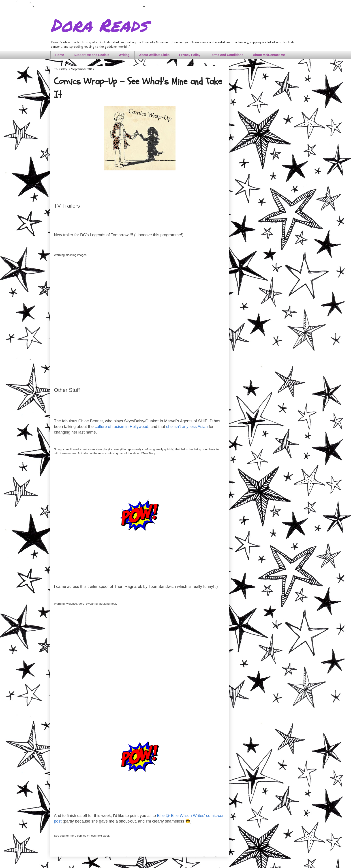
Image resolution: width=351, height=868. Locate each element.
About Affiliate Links (154, 55)
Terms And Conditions (227, 55)
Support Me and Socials (91, 55)
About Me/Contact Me (269, 55)
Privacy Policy (190, 55)
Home (60, 55)
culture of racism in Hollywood (121, 427)
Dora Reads (99, 25)
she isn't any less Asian (187, 427)
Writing (124, 55)
